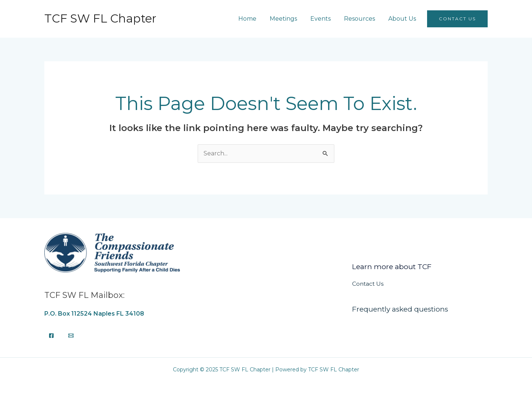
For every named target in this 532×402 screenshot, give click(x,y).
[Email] (71, 336)
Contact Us (368, 284)
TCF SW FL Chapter (100, 18)
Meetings (291, 19)
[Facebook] (51, 336)
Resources (365, 19)
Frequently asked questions (400, 309)
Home (257, 19)
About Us (406, 19)
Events (327, 19)
